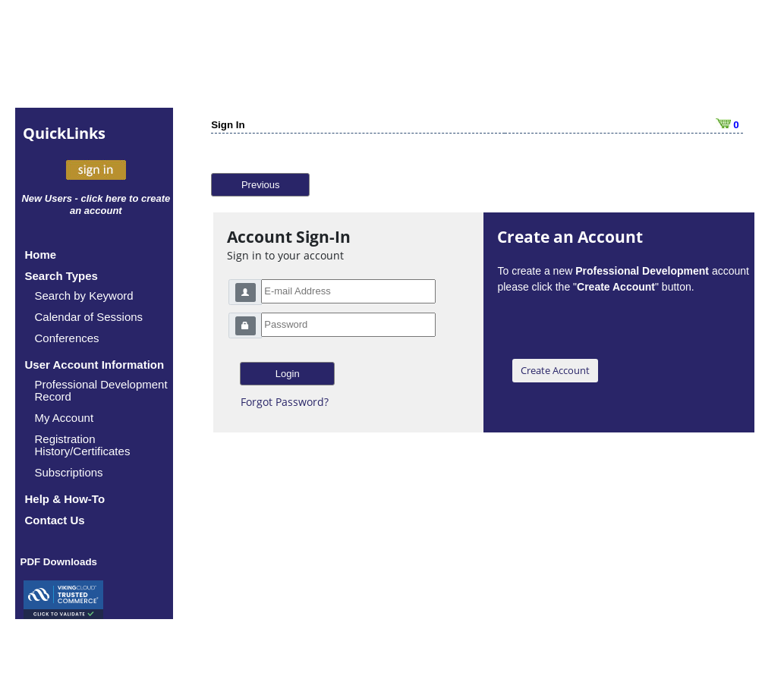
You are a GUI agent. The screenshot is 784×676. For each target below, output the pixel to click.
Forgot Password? (285, 402)
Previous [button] (261, 185)
